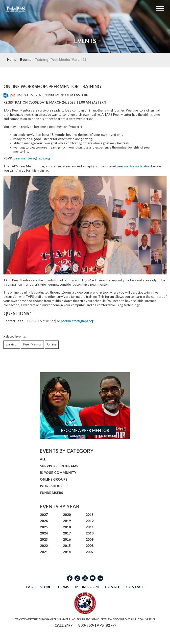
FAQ (30, 587)
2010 (90, 533)
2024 (44, 533)
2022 (44, 546)
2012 (90, 521)
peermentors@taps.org (77, 321)
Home (12, 60)
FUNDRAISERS (51, 493)
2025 (44, 527)
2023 (44, 539)
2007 (90, 552)
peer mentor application (134, 166)
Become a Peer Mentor (85, 430)
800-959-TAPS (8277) (97, 625)
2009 (90, 539)
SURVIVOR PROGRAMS (59, 466)
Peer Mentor (32, 344)
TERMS (63, 587)
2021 (44, 552)
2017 (67, 533)
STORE (45, 587)
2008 (90, 546)
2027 (44, 515)
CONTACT (135, 587)
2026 (44, 521)
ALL (43, 459)
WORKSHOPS (51, 486)
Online (52, 344)
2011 (90, 527)
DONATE (112, 587)
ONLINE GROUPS (54, 479)
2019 (67, 521)
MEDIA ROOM (87, 587)
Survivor (12, 344)
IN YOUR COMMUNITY (58, 473)
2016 (67, 539)
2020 (67, 515)
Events (26, 60)
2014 (67, 552)
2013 (90, 515)
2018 (67, 527)
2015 (67, 546)
